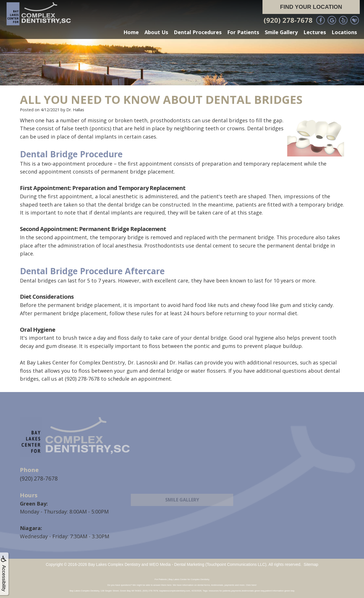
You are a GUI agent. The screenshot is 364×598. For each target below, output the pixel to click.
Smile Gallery (281, 32)
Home (131, 32)
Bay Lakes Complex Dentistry (114, 564)
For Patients (243, 32)
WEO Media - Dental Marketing (177, 564)
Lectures (315, 32)
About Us (156, 32)
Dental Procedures (198, 32)
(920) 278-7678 (288, 20)
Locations (344, 32)
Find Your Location (311, 7)
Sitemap (311, 564)
